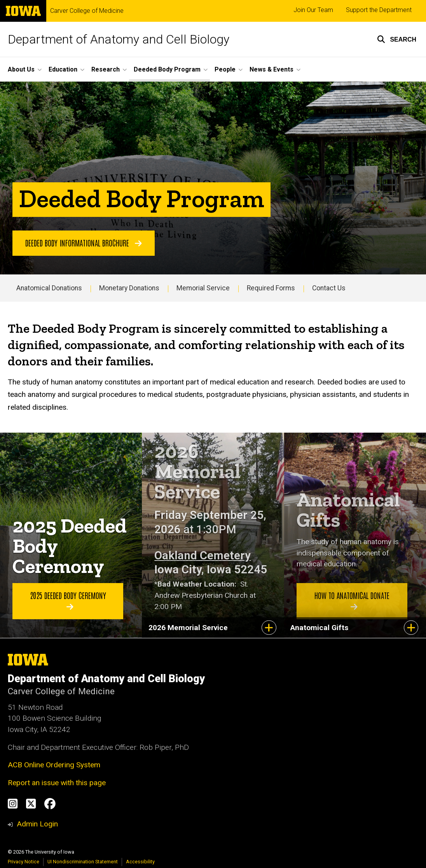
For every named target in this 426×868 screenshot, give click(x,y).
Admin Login (37, 824)
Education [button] (63, 69)
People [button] (225, 69)
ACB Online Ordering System (54, 765)
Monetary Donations (129, 288)
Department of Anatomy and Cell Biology (119, 39)
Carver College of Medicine (87, 11)
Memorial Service (203, 288)
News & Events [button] (271, 69)
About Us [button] (21, 69)
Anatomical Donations (49, 288)
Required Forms (271, 288)
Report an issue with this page (57, 783)
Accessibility (140, 862)
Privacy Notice (24, 862)
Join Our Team (313, 10)
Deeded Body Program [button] (167, 69)
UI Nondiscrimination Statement (83, 862)
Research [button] (106, 69)
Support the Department (379, 10)
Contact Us (329, 288)
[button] (397, 39)
